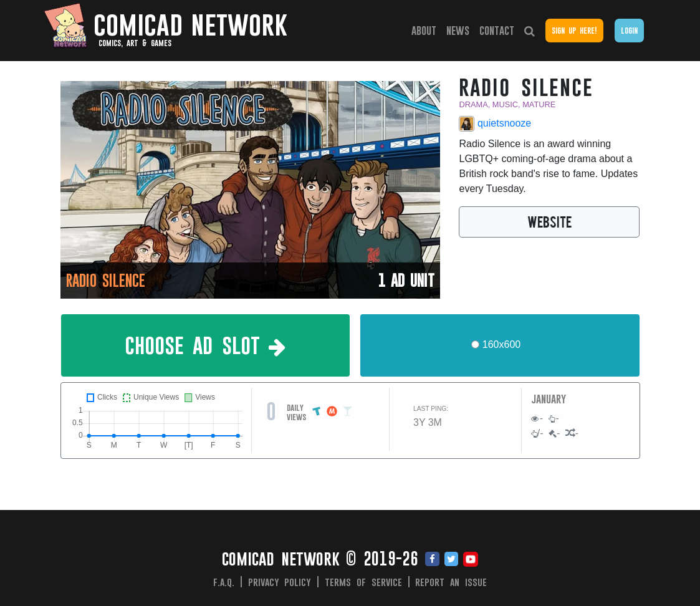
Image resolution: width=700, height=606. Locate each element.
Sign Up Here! (574, 30)
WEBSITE (549, 221)
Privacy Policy (280, 582)
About (424, 30)
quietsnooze (495, 124)
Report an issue (451, 582)
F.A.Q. (224, 582)
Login (629, 30)
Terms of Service (363, 582)
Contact (497, 30)
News (458, 30)
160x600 (501, 344)
